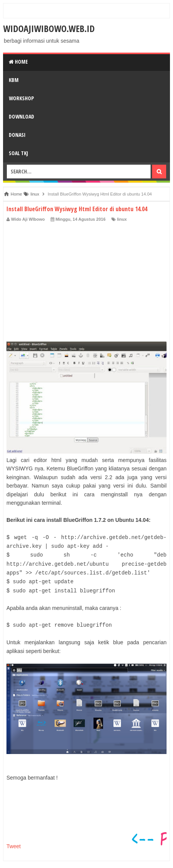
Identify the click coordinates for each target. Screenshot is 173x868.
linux (122, 219)
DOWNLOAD (21, 116)
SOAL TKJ (18, 153)
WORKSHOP (21, 98)
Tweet (13, 846)
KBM (14, 80)
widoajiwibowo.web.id (49, 28)
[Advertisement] (86, 280)
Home (18, 62)
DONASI (17, 135)
